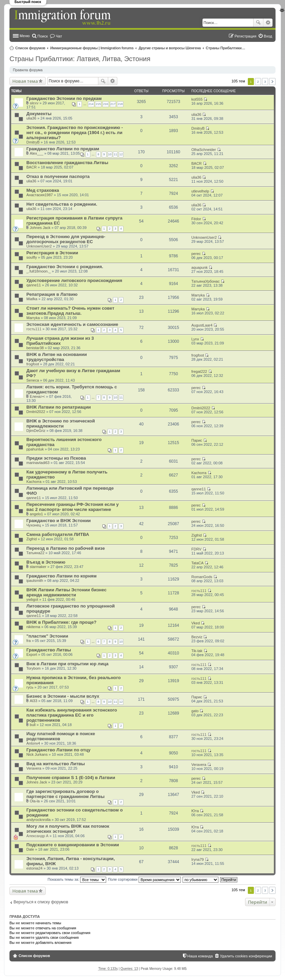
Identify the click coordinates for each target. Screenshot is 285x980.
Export (32, 654)
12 (121, 154)
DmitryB (33, 142)
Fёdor (196, 219)
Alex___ (37, 153)
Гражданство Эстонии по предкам (64, 98)
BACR (32, 167)
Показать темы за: (77, 879)
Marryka (198, 295)
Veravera (34, 768)
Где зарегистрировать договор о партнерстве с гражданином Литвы (65, 794)
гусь (30, 687)
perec (196, 254)
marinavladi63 (38, 463)
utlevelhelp (200, 191)
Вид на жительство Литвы (56, 764)
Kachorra (34, 482)
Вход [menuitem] (268, 36)
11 (115, 154)
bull (33, 725)
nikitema (33, 627)
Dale (30, 849)
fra (29, 641)
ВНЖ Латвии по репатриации (59, 407)
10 (110, 154)
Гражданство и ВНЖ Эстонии (58, 521)
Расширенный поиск (268, 23)
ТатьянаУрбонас (206, 281)
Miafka (32, 299)
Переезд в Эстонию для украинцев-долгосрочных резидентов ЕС (66, 239)
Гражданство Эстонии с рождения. (65, 267)
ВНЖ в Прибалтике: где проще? (61, 622)
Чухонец (34, 525)
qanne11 (34, 285)
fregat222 (199, 371)
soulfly (32, 257)
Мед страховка (43, 190)
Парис (197, 440)
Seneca (33, 380)
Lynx (195, 339)
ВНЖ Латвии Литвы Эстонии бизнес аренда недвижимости (66, 592)
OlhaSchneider (204, 150)
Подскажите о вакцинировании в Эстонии (73, 845)
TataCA (197, 563)
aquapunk (199, 267)
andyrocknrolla (39, 820)
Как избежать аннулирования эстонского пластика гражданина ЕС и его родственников (72, 715)
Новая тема (25, 81)
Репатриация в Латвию (52, 294)
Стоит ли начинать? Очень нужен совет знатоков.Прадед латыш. (70, 311)
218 (120, 104)
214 (91, 104)
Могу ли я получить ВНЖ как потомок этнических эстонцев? (68, 829)
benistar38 (35, 348)
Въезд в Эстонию (46, 562)
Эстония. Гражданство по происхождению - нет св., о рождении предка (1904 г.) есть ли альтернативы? (75, 133)
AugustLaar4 (202, 325)
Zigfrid (32, 539)
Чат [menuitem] (59, 36)
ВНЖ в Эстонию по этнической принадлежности (61, 423)
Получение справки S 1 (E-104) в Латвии (71, 778)
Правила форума (28, 70)
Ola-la (35, 801)
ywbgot (32, 599)
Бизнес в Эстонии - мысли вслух (63, 696)
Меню (25, 36)
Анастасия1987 (40, 195)
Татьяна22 (35, 553)
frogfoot (33, 364)
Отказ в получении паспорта (58, 176)
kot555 (197, 99)
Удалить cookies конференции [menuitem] (246, 956)
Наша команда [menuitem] (200, 956)
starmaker (38, 567)
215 (98, 104)
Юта (195, 811)
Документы (39, 114)
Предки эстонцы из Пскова (56, 458)
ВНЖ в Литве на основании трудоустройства (57, 357)
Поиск (258, 23)
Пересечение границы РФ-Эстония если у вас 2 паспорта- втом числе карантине (73, 507)
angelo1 (36, 514)
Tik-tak (197, 651)
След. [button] (272, 82)
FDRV (196, 549)
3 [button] (265, 82)
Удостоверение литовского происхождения (74, 280)
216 (106, 104)
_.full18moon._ (39, 271)
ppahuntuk (35, 449)
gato (195, 711)
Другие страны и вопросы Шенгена (170, 48)
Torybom (33, 668)
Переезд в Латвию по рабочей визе (66, 548)
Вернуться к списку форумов (41, 902)
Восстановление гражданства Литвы (67, 163)
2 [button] (258, 82)
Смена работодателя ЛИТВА (58, 534)
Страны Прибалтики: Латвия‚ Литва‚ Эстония (226, 48)
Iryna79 (198, 859)
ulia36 (31, 118)
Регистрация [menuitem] (245, 36)
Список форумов (30, 48)
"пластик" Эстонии (47, 636)
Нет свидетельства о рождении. (62, 204)
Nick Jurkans (37, 754)
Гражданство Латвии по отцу (58, 750)
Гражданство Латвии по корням (62, 576)
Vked (196, 623)
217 (113, 104)
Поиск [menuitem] (43, 36)
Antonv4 (33, 743)
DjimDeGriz (36, 431)
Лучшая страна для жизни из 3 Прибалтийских (60, 341)
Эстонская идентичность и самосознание (72, 324)
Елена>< (37, 396)
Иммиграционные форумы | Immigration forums (92, 48)
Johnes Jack (40, 228)
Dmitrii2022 (36, 412)
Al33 (33, 701)
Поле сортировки (144, 879)
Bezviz (197, 637)
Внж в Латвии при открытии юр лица (67, 664)
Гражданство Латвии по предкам (63, 149)
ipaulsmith (35, 581)
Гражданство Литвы (49, 650)
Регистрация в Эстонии (52, 253)
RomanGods (202, 577)
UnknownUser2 (39, 246)
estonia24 (34, 868)
